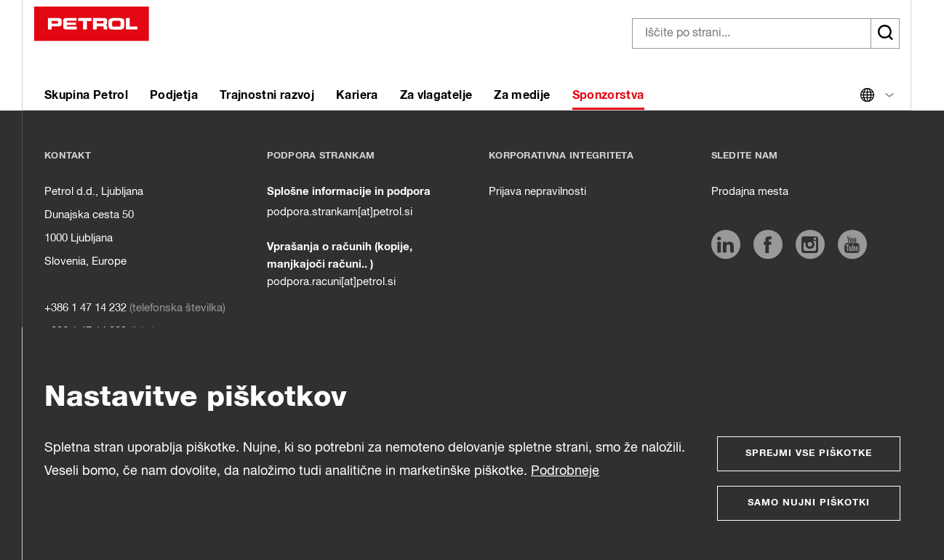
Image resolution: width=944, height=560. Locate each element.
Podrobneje (565, 471)
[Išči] (885, 33)
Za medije (522, 95)
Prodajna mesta (750, 192)
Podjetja (174, 95)
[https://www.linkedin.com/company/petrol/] (726, 244)
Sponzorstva (608, 95)
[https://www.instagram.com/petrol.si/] (810, 244)
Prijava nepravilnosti (537, 192)
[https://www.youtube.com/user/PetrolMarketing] (852, 244)
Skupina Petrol (86, 95)
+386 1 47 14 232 (85, 308)
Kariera (357, 95)
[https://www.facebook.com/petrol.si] (768, 244)
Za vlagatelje (436, 95)
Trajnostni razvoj (267, 95)
